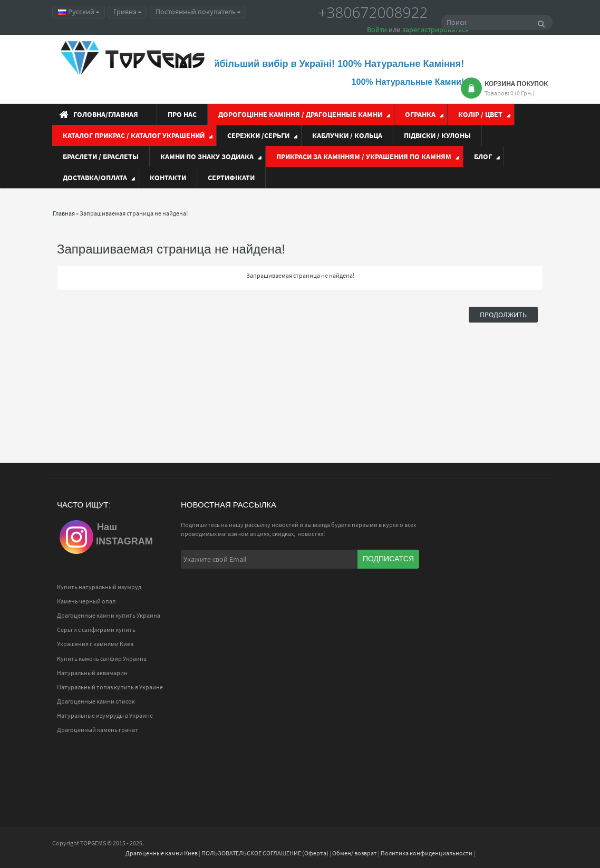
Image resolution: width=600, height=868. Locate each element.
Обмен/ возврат (355, 853)
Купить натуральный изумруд (99, 587)
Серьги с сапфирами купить (96, 630)
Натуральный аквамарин (92, 673)
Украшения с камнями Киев (95, 644)
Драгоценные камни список (96, 701)
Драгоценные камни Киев (162, 853)
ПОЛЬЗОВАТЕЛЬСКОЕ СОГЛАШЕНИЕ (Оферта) (265, 853)
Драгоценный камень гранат (98, 730)
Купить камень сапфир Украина (102, 659)
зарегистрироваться (436, 30)
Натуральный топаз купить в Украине (110, 687)
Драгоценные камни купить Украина (109, 615)
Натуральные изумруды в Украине (105, 715)
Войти (377, 30)
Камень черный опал (86, 601)
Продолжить (503, 315)
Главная (64, 213)
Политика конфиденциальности (427, 853)
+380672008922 (373, 12)
